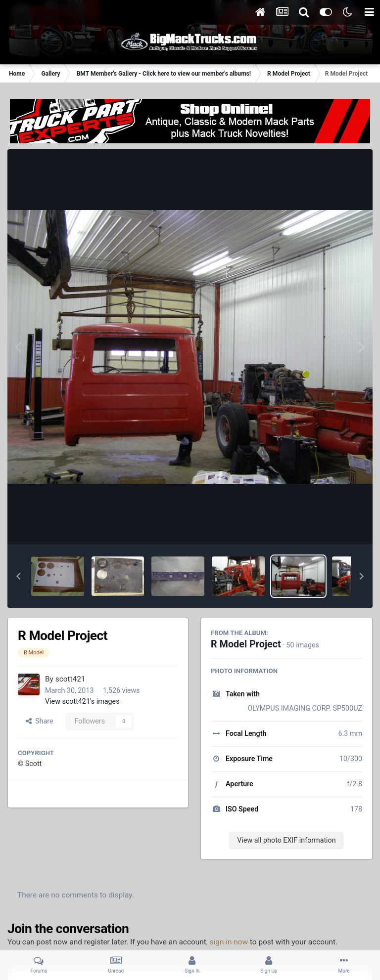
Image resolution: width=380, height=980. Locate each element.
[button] (18, 576)
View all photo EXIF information (286, 840)
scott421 (71, 679)
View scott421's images (82, 701)
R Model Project (246, 644)
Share (40, 721)
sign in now (229, 942)
